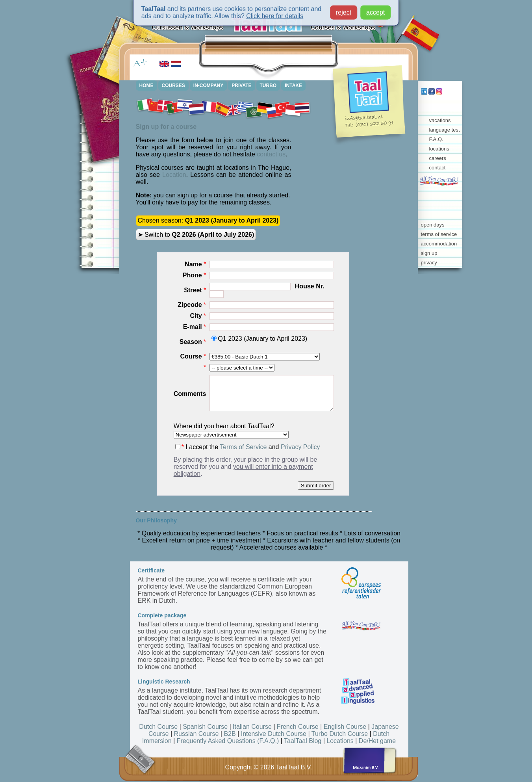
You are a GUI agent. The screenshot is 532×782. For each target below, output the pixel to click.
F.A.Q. (436, 139)
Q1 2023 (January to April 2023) (259, 339)
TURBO (268, 85)
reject (344, 8)
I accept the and (248, 447)
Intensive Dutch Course (274, 734)
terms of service (439, 234)
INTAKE (293, 85)
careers (438, 158)
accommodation (439, 244)
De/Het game (377, 741)
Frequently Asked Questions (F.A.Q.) (228, 741)
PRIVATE (241, 85)
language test (445, 130)
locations (439, 149)
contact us (271, 154)
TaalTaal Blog (303, 741)
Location (174, 175)
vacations (440, 120)
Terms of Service (243, 447)
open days (433, 225)
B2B (230, 734)
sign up (429, 253)
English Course (345, 727)
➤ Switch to (196, 235)
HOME (146, 85)
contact (437, 168)
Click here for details (275, 12)
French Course (298, 727)
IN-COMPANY (208, 85)
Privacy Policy (300, 447)
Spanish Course (205, 727)
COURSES (173, 85)
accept (375, 8)
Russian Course (196, 734)
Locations (340, 741)
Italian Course (252, 727)
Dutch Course (158, 727)
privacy (429, 263)
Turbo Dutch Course (340, 734)
